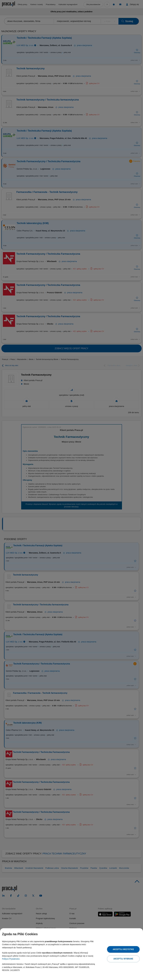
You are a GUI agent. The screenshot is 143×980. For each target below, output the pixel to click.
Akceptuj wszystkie (123, 949)
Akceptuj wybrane (123, 959)
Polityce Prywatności (11, 959)
